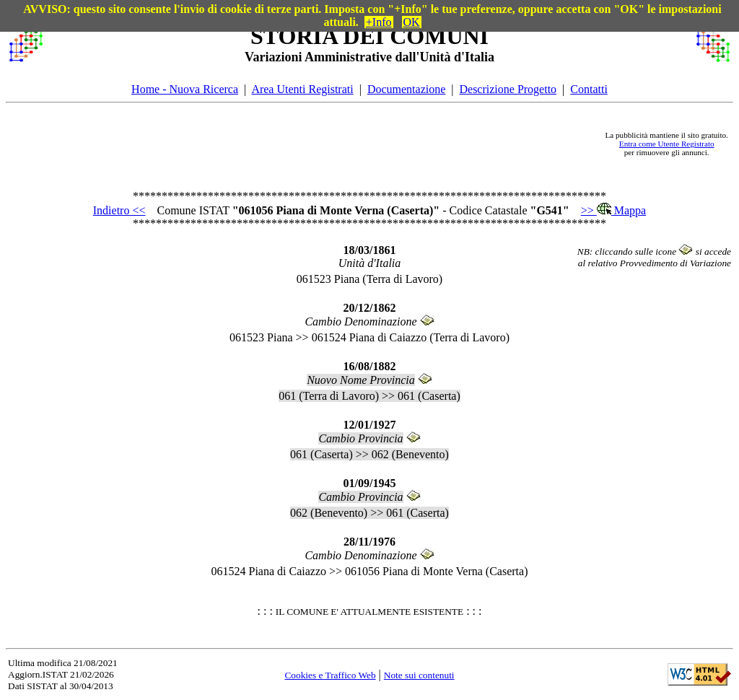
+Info (379, 22)
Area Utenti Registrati (302, 89)
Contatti (589, 89)
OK (412, 22)
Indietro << (119, 210)
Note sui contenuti (419, 675)
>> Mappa (613, 210)
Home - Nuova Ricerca (185, 89)
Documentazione (406, 89)
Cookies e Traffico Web (330, 675)
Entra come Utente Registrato (667, 144)
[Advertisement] (324, 144)
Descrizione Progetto (508, 89)
